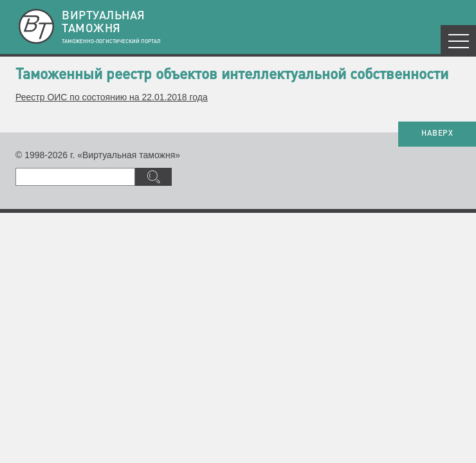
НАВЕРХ (437, 134)
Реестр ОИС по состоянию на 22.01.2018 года (112, 97)
